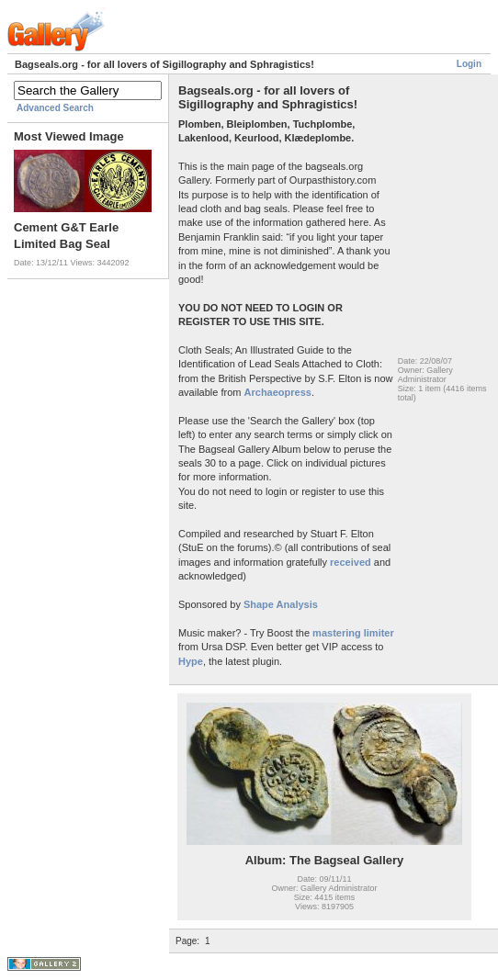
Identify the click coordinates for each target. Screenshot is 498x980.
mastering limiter (353, 633)
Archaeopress (278, 392)
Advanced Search (55, 108)
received (351, 562)
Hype (191, 661)
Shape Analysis (279, 604)
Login (469, 64)
